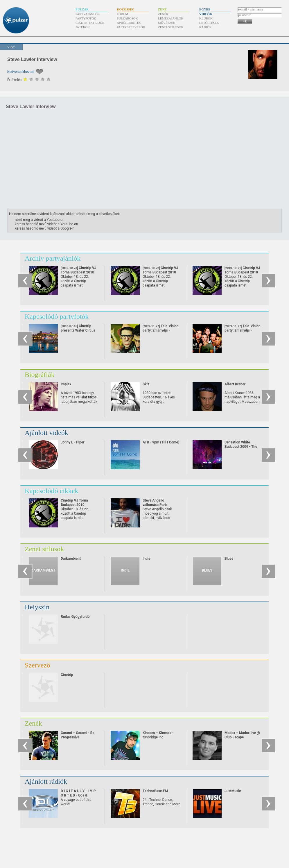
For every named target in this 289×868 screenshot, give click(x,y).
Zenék (163, 14)
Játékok (83, 27)
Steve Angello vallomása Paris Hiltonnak (155, 505)
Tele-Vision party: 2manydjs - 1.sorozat (161, 330)
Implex (66, 384)
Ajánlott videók (46, 433)
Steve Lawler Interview (32, 59)
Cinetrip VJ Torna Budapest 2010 (74, 503)
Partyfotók (86, 18)
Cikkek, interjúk (90, 23)
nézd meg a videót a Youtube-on (40, 220)
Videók (206, 14)
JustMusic (233, 791)
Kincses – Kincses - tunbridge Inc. (158, 735)
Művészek (167, 23)
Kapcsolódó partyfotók (57, 316)
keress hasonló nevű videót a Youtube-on (46, 224)
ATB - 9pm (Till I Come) (161, 442)
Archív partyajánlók (53, 258)
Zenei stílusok (171, 27)
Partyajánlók (88, 14)
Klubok (206, 18)
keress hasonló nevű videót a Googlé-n (45, 228)
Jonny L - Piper (73, 442)
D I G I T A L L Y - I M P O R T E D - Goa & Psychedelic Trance (78, 795)
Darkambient (71, 559)
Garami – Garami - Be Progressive (78, 735)
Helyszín (37, 607)
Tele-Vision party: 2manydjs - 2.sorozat (243, 330)
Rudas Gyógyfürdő (75, 617)
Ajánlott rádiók (46, 781)
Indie (147, 559)
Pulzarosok (127, 18)
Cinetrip (67, 675)
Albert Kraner (235, 384)
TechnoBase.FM (155, 791)
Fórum (122, 14)
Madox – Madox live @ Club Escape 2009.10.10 (242, 737)
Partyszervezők (131, 27)
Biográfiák (40, 375)
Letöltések (209, 23)
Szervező (37, 665)
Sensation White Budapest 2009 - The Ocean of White (241, 447)
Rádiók (205, 27)
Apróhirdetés (129, 23)
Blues (229, 559)
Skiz (146, 384)
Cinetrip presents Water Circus (78, 328)
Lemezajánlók (171, 18)
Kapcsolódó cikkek (52, 491)
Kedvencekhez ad (21, 72)
